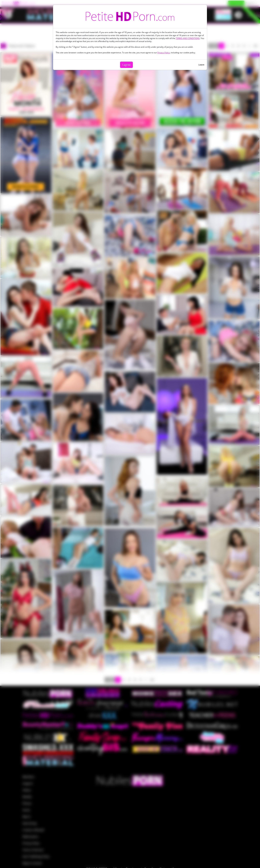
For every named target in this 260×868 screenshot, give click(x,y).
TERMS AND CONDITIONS (188, 38)
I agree (126, 65)
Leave (201, 65)
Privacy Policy (164, 53)
